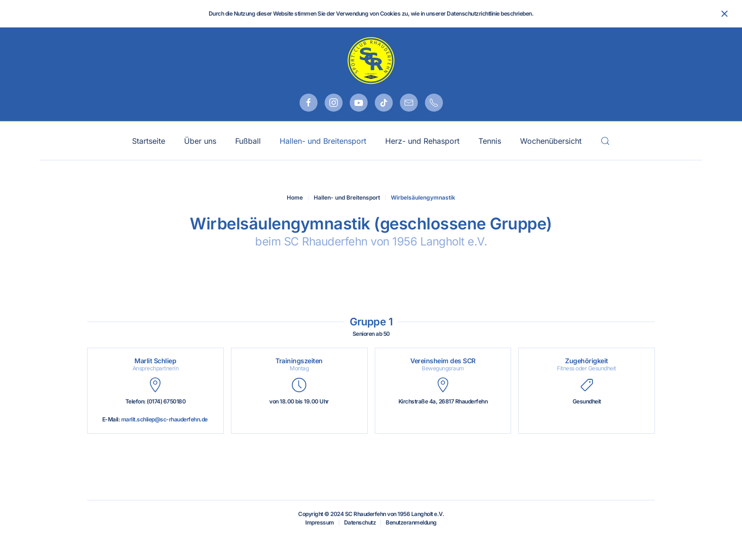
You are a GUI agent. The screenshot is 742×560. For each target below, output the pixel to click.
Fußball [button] (248, 141)
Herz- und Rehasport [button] (422, 141)
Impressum (320, 522)
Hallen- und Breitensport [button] (323, 141)
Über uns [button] (200, 141)
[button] (605, 141)
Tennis (490, 141)
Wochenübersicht (551, 141)
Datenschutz (360, 522)
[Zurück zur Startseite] (371, 61)
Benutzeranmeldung (411, 522)
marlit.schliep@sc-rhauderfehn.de (164, 419)
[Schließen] (724, 14)
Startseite (149, 141)
